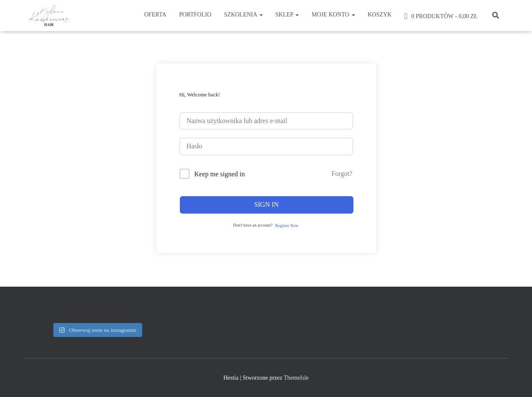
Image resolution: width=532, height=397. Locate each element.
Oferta (156, 15)
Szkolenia (243, 15)
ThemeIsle (296, 378)
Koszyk (380, 15)
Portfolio (195, 15)
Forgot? (342, 174)
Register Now (287, 226)
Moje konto (333, 15)
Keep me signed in (220, 174)
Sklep (287, 15)
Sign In (266, 204)
